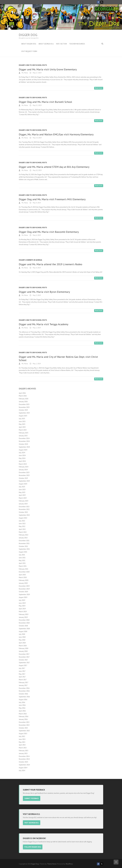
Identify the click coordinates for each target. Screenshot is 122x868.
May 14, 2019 (37, 138)
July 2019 (22, 600)
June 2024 (22, 455)
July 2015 (22, 736)
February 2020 (24, 580)
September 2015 (24, 731)
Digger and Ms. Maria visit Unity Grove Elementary (48, 69)
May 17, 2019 (37, 73)
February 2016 (24, 716)
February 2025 (24, 433)
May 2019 (22, 606)
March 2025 (23, 430)
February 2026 (24, 399)
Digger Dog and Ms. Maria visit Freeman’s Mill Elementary (52, 199)
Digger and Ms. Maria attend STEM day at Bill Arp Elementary (54, 167)
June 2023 (22, 490)
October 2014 (23, 762)
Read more (99, 88)
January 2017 (23, 685)
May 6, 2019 (37, 235)
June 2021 (22, 558)
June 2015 (22, 739)
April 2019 (22, 609)
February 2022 (24, 535)
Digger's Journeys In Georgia (30, 260)
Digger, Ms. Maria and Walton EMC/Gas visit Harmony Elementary (56, 134)
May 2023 (22, 492)
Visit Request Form (29, 51)
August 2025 (23, 416)
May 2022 (22, 526)
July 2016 (22, 702)
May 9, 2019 (37, 203)
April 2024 (22, 461)
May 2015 (22, 742)
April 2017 (22, 677)
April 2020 (22, 575)
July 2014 (22, 771)
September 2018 (24, 629)
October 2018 (23, 626)
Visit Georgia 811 (33, 822)
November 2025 (24, 407)
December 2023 (24, 473)
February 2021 (24, 569)
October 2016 (23, 694)
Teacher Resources (77, 44)
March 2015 (23, 748)
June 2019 (22, 603)
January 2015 (23, 753)
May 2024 (22, 458)
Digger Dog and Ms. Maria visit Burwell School (45, 102)
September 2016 (24, 697)
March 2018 (23, 646)
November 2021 (24, 543)
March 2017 (23, 680)
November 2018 (24, 623)
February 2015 (24, 751)
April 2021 (22, 563)
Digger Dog (28, 35)
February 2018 (24, 648)
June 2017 (22, 671)
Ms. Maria (25, 73)
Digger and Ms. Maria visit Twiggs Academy (44, 324)
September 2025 (24, 413)
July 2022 (22, 521)
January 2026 (23, 402)
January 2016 (23, 719)
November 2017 (24, 657)
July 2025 (22, 419)
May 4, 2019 (37, 268)
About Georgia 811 (46, 44)
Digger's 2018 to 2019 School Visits (33, 65)
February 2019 (24, 614)
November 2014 (24, 759)
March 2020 (23, 577)
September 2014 (24, 765)
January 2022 (23, 538)
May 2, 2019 (37, 328)
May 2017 (22, 674)
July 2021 (22, 555)
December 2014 (24, 756)
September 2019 (24, 595)
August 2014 (23, 768)
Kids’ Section (61, 44)
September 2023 (24, 481)
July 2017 (22, 668)
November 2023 (24, 475)
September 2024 (24, 447)
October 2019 (23, 592)
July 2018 (22, 634)
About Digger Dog (29, 44)
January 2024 (23, 470)
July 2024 (22, 453)
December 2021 (24, 541)
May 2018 (22, 640)
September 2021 (24, 549)
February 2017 (24, 683)
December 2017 (24, 654)
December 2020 (24, 572)
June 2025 (22, 421)
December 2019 (24, 586)
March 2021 (23, 566)
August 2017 (23, 665)
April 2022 (22, 529)
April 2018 (22, 643)
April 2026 (22, 393)
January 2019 (23, 617)
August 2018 (23, 631)
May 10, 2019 (37, 170)
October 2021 (23, 546)
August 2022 (23, 518)
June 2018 (22, 637)
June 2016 (22, 705)
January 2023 (23, 504)
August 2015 (23, 734)
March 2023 (23, 498)
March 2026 (23, 396)
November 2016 (24, 691)
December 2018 (24, 620)
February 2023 (24, 501)
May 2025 (22, 424)
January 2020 (23, 583)
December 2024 (24, 438)
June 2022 (22, 524)
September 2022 (24, 515)
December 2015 (24, 722)
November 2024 (24, 441)
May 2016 (22, 708)
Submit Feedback (33, 798)
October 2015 (23, 728)
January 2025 (23, 436)
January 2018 (23, 651)
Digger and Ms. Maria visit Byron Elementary (44, 292)
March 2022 (23, 532)
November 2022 (24, 509)
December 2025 (24, 404)
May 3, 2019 (37, 295)
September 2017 (24, 663)
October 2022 (23, 512)
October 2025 (23, 410)
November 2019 (24, 589)
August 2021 (23, 552)
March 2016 (23, 714)
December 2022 (24, 507)
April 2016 (22, 711)
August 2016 (23, 700)
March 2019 (23, 612)
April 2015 (22, 745)
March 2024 (23, 464)
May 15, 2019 (37, 105)
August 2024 (23, 450)
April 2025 (22, 427)
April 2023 (22, 495)
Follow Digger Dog (34, 846)
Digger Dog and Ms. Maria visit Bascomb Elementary (49, 232)
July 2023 (22, 487)
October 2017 (23, 660)
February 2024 (24, 467)
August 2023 (23, 484)
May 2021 (22, 561)
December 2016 (24, 688)
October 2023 (23, 478)
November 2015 (24, 725)
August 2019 (23, 597)
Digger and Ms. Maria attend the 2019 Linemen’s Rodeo (51, 264)
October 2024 (23, 444)
